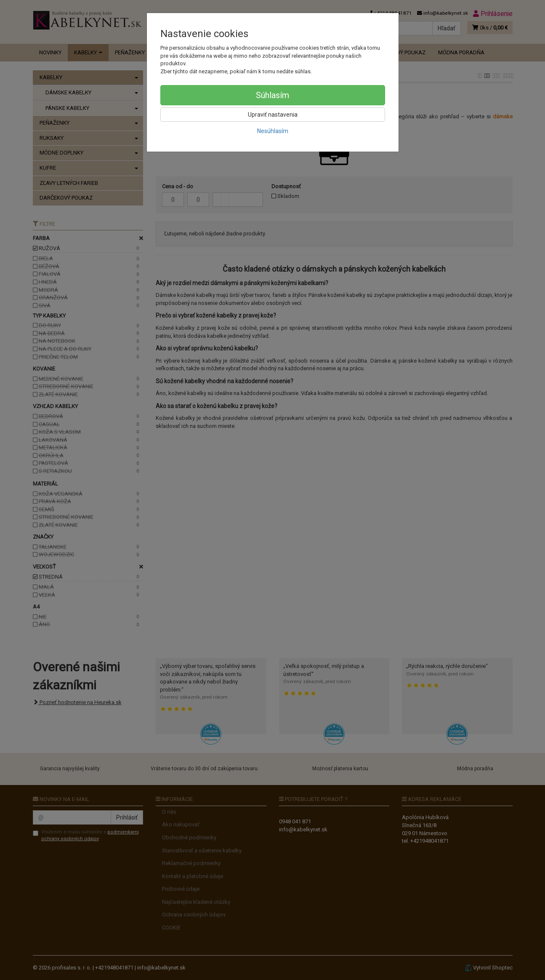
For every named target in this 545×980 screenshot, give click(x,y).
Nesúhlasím (273, 131)
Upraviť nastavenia (273, 115)
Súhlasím (272, 95)
